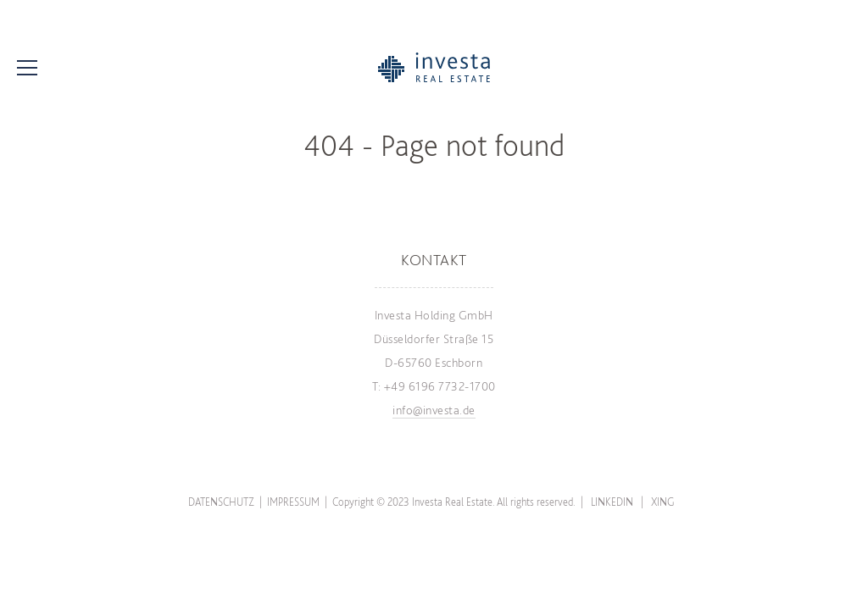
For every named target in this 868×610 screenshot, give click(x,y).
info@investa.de (434, 410)
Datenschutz (221, 502)
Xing (663, 502)
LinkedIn (612, 502)
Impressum (293, 502)
